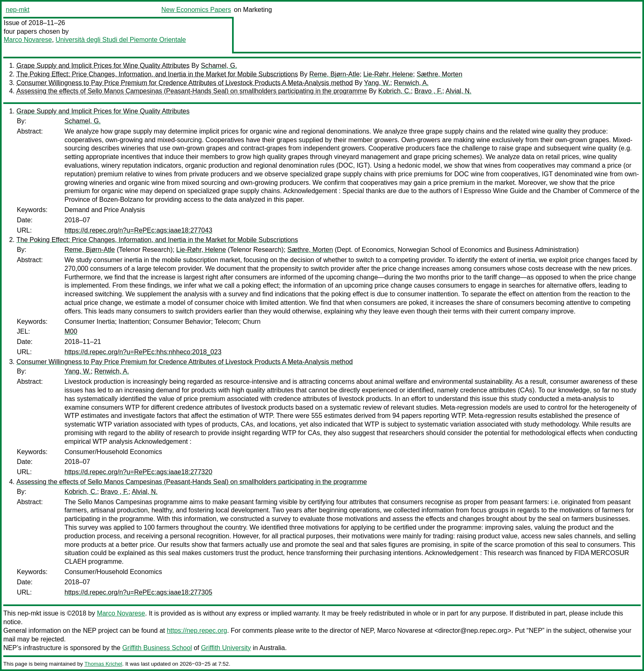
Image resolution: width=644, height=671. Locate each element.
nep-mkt (18, 10)
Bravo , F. (428, 91)
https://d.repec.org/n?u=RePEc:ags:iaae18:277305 (138, 592)
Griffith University (226, 648)
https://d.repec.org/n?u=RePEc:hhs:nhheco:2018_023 (143, 352)
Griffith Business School (157, 648)
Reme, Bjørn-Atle (335, 74)
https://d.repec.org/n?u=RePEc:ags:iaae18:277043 (138, 230)
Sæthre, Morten (439, 74)
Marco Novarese (28, 40)
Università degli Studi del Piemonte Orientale (121, 40)
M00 (71, 331)
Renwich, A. (411, 83)
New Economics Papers (196, 10)
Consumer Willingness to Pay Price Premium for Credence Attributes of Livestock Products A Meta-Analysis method (185, 83)
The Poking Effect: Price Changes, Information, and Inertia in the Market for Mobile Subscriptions (157, 74)
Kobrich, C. (394, 91)
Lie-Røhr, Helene (388, 74)
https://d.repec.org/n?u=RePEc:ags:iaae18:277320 (138, 472)
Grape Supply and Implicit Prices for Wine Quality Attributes (103, 66)
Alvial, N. (459, 91)
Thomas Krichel (103, 664)
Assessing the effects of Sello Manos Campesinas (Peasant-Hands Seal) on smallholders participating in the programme (192, 91)
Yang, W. (377, 83)
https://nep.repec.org (197, 631)
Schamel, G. (219, 66)
